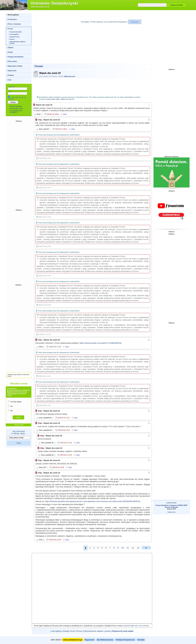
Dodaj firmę (171, 512)
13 (138, 548)
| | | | (92, 631)
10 (122, 548)
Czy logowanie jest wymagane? (16, 111)
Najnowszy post (70, 76)
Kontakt (141, 640)
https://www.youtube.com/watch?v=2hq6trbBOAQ (100, 343)
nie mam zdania (15, 401)
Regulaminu (123, 22)
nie (10, 406)
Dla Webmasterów (105, 640)
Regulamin (89, 640)
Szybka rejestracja (16, 106)
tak (10, 410)
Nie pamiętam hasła (16, 108)
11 (128, 548)
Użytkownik (11, 87)
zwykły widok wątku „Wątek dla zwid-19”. (60, 99)
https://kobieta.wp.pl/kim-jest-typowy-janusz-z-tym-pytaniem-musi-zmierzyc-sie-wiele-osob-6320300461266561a (93, 501)
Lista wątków (56, 631)
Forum (39, 66)
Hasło (10, 91)
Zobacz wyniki (19, 425)
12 (133, 548)
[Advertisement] (19, 165)
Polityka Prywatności (125, 640)
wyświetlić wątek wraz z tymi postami (136, 626)
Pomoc (80, 631)
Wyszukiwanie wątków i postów (97, 631)
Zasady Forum (69, 631)
